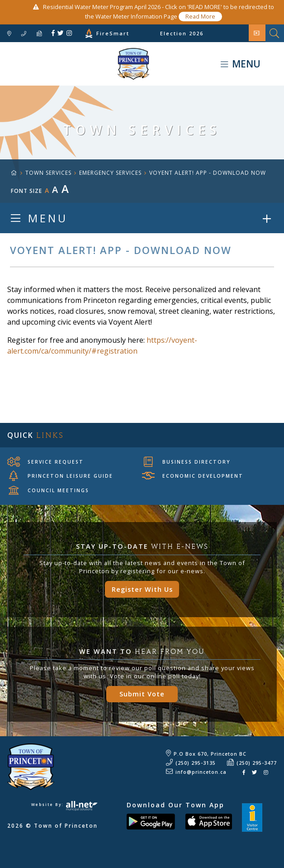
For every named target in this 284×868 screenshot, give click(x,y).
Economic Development (193, 476)
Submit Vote (142, 694)
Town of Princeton (75, 64)
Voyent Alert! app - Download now (208, 173)
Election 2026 (182, 33)
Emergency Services (110, 173)
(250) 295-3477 (257, 763)
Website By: (64, 804)
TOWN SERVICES (48, 173)
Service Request (45, 461)
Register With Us (142, 589)
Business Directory (187, 461)
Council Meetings (49, 490)
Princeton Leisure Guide (61, 476)
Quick (35, 435)
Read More (200, 16)
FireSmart (113, 33)
